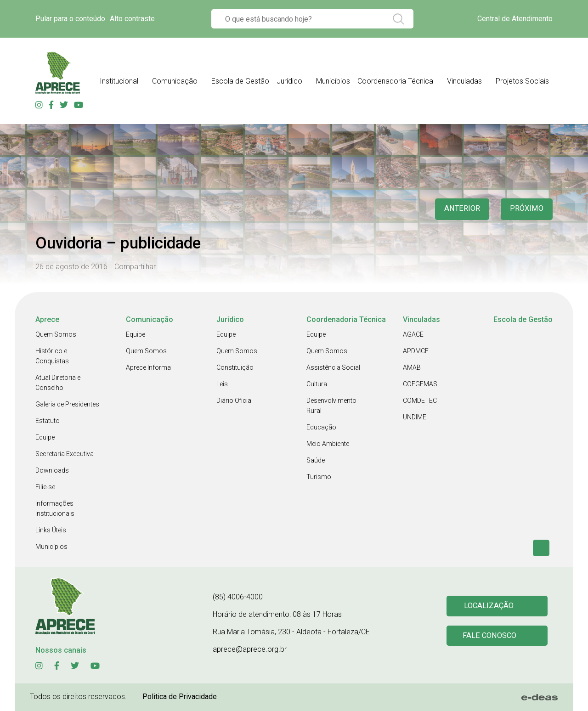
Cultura (317, 384)
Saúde (316, 460)
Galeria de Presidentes (67, 404)
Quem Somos (56, 334)
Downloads (52, 470)
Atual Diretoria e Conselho (58, 383)
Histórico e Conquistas (52, 356)
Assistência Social (333, 367)
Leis (222, 384)
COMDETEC (420, 401)
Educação (321, 427)
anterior (459, 209)
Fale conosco (491, 636)
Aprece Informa (148, 367)
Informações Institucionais (55, 508)
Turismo (319, 477)
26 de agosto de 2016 (71, 267)
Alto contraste (132, 19)
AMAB (412, 367)
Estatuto (48, 421)
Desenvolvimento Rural (331, 406)
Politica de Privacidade (180, 697)
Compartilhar (135, 267)
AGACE (413, 334)
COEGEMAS (420, 384)
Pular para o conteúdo (70, 19)
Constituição (235, 367)
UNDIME (415, 417)
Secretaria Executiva (65, 454)
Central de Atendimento (515, 19)
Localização (489, 606)
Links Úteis (51, 530)
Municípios (51, 547)
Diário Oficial (235, 401)
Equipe (45, 437)
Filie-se (45, 487)
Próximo (526, 209)
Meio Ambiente (328, 444)
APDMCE (416, 351)
